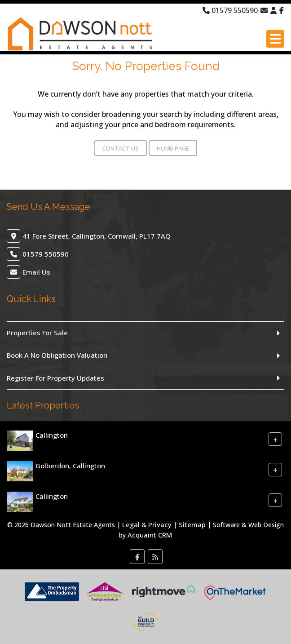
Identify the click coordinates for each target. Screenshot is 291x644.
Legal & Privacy (147, 524)
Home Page (173, 148)
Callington (52, 435)
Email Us (36, 272)
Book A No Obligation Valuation (57, 355)
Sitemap (192, 524)
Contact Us (121, 148)
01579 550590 (230, 10)
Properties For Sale (37, 333)
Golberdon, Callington (70, 466)
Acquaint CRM (150, 535)
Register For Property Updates (55, 378)
